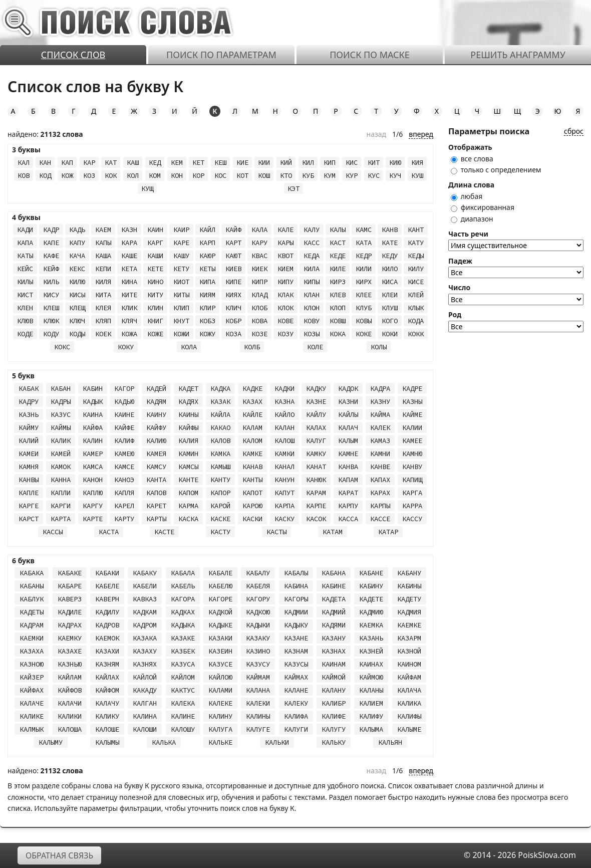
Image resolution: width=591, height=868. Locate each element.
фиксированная (483, 207)
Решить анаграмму (518, 55)
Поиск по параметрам (221, 55)
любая (467, 196)
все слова (472, 159)
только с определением (496, 170)
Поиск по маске (370, 55)
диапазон (472, 219)
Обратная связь (59, 855)
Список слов (73, 55)
